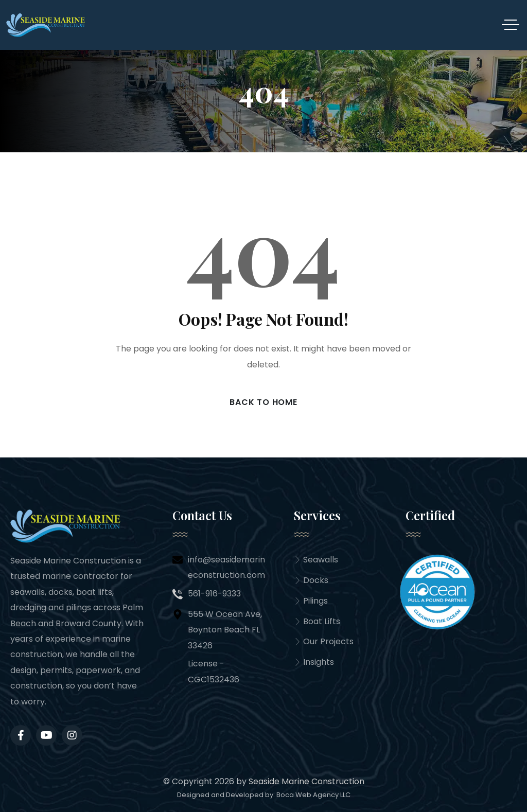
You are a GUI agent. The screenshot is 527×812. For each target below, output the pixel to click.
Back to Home (263, 402)
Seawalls (316, 560)
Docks (311, 580)
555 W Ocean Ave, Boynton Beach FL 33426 (225, 630)
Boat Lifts (317, 621)
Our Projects (324, 642)
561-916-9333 (214, 594)
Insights (314, 663)
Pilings (311, 601)
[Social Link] (46, 735)
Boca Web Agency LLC (313, 795)
